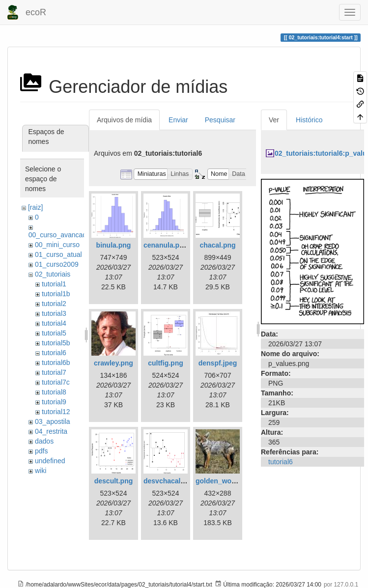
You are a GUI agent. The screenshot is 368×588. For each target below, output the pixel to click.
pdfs (41, 451)
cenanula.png (166, 245)
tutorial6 (54, 353)
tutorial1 (54, 284)
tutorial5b (56, 343)
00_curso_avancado (59, 235)
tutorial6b (56, 363)
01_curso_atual (58, 254)
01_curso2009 (57, 264)
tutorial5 (54, 333)
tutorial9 (54, 402)
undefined (50, 461)
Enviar (178, 120)
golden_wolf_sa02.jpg (231, 481)
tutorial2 (54, 304)
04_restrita (51, 431)
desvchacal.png (169, 481)
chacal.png (217, 245)
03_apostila (53, 421)
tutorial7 (54, 372)
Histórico (309, 120)
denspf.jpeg (218, 363)
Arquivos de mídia (124, 120)
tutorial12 (56, 412)
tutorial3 (54, 313)
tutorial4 (54, 323)
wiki (41, 471)
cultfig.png (166, 363)
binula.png (114, 245)
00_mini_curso (57, 245)
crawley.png (113, 363)
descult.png (114, 481)
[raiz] (35, 207)
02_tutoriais (53, 274)
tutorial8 (54, 392)
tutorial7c (56, 382)
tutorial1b (56, 294)
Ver (274, 120)
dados (44, 441)
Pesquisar (220, 120)
